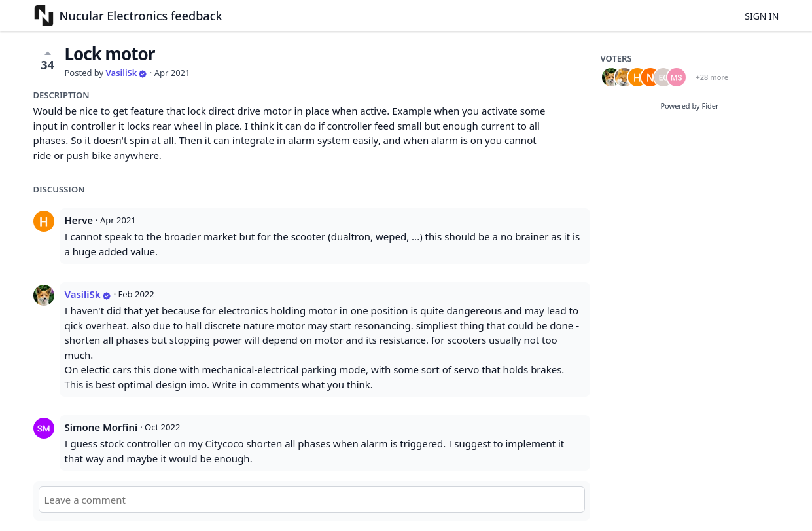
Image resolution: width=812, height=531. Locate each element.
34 (47, 60)
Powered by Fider (689, 106)
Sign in (762, 16)
